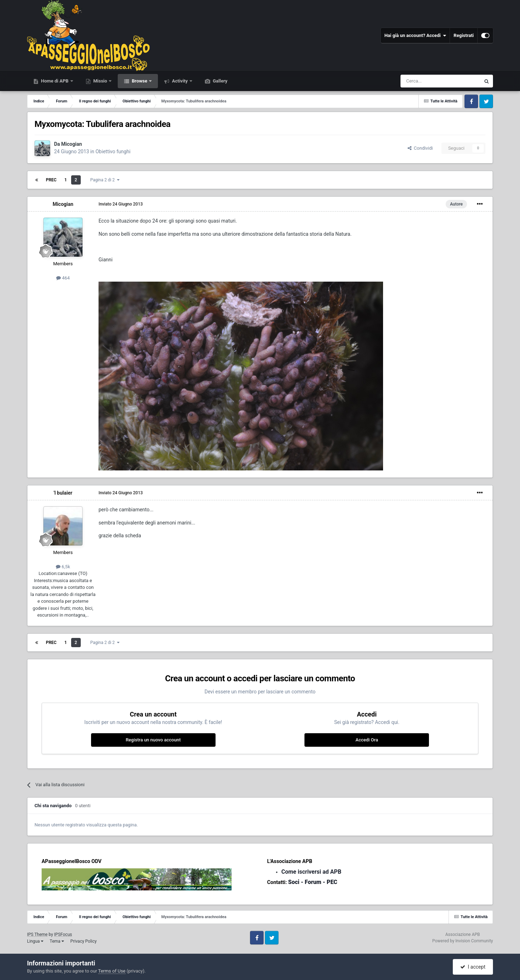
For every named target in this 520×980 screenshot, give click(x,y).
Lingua (35, 941)
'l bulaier (63, 493)
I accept (473, 967)
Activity (180, 81)
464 (63, 278)
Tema (57, 941)
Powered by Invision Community (463, 941)
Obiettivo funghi (113, 151)
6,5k (63, 567)
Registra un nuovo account (153, 740)
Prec (51, 180)
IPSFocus (63, 934)
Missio (100, 81)
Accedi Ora (367, 740)
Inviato (121, 204)
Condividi (420, 148)
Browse (139, 81)
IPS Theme (37, 934)
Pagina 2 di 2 (105, 180)
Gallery (219, 81)
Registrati (464, 35)
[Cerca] (421, 81)
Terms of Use (112, 971)
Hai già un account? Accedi (415, 36)
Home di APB (55, 81)
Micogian (71, 144)
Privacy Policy (84, 941)
